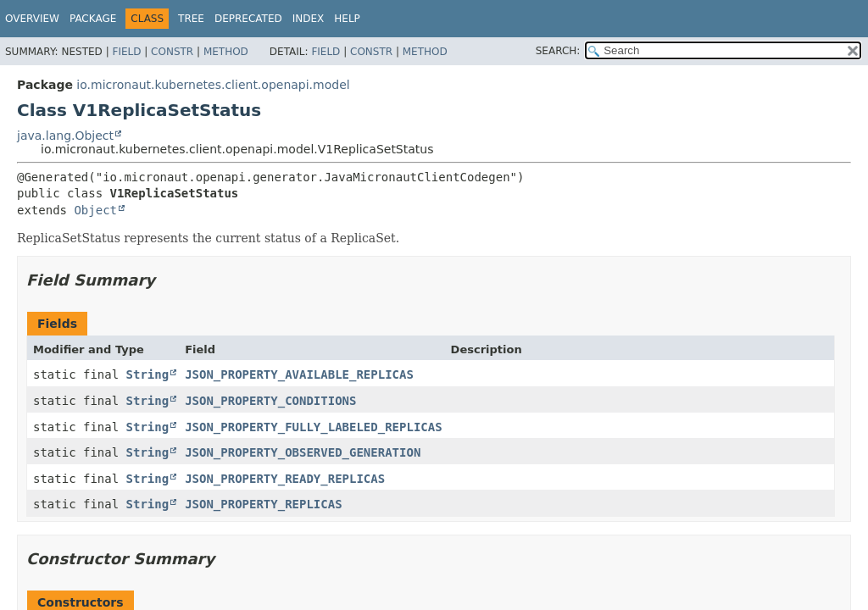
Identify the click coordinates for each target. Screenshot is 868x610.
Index (309, 19)
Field (126, 52)
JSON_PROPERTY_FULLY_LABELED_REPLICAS (313, 427)
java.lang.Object (65, 136)
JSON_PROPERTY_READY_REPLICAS (285, 479)
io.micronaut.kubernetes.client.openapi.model (213, 85)
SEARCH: (558, 51)
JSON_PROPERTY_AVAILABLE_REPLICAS (299, 374)
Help (347, 19)
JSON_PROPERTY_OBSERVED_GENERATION (303, 452)
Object (95, 210)
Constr (172, 52)
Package (93, 19)
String (148, 374)
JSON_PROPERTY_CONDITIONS (270, 401)
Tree (191, 19)
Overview (32, 19)
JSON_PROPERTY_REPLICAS (263, 504)
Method (226, 52)
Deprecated (248, 19)
